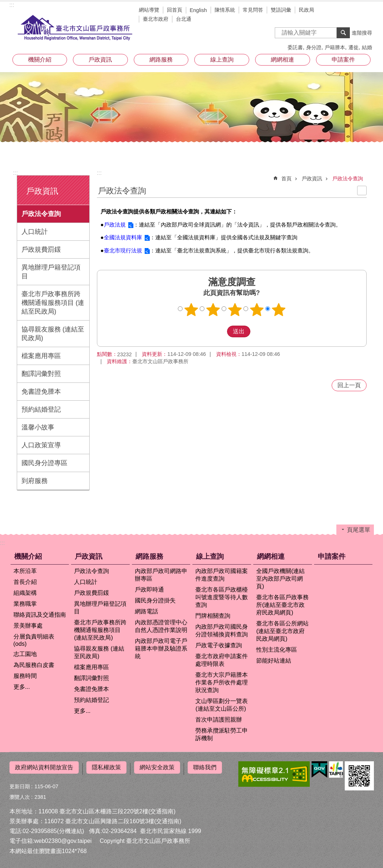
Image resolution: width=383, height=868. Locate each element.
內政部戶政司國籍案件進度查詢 (222, 575)
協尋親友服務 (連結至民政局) (53, 334)
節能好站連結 (274, 661)
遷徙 (353, 47)
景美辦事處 (28, 626)
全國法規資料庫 (123, 237)
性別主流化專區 (277, 650)
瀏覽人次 (20, 794)
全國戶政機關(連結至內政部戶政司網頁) (280, 579)
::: (12, 5)
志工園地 (25, 654)
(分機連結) (71, 828)
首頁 (286, 178)
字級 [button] (356, 11)
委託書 (295, 47)
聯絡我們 (205, 767)
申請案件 (343, 60)
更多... (22, 687)
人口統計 (35, 232)
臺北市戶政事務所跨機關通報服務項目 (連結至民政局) (53, 303)
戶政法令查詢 (41, 214)
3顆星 (235, 310)
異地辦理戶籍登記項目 (51, 272)
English (198, 10)
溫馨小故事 (38, 427)
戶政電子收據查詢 (219, 645)
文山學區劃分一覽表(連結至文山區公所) (222, 705)
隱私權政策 (106, 767)
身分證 (314, 47)
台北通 (184, 19)
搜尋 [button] (343, 33)
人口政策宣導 (41, 445)
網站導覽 (149, 10)
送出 (220, 331)
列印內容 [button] (362, 191)
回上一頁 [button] (349, 385)
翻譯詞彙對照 (41, 374)
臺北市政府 (156, 19)
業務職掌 (25, 604)
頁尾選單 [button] (359, 530)
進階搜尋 (362, 33)
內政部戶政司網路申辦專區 (161, 575)
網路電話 (146, 611)
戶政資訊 (100, 60)
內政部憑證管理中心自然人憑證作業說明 (161, 626)
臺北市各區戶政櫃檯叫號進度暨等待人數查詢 (222, 597)
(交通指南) (162, 808)
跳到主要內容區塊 (4, 4)
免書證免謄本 (41, 392)
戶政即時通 (149, 590)
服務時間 (25, 676)
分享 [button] (367, 11)
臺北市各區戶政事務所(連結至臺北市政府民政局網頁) (282, 605)
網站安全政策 (157, 767)
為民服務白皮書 (34, 665)
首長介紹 (25, 582)
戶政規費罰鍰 (41, 250)
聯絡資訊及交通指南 (40, 615)
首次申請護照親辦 (219, 720)
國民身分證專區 (44, 463)
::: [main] (99, 173)
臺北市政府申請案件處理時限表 (222, 660)
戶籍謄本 (335, 47)
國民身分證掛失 (155, 600)
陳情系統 (225, 10)
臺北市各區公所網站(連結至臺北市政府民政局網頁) (282, 631)
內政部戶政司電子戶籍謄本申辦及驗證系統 (161, 649)
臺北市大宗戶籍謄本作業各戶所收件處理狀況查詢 (222, 682)
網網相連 (282, 60)
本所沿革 (25, 571)
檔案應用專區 (41, 356)
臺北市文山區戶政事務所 (75, 28)
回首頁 (175, 10)
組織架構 (25, 593)
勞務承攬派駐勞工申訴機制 (222, 734)
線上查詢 (222, 60)
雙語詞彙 (281, 10)
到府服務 (35, 481)
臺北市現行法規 (123, 250)
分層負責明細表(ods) (34, 640)
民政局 (306, 10)
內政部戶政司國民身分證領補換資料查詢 (222, 631)
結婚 (367, 47)
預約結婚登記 (41, 409)
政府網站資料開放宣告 (44, 767)
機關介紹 (40, 60)
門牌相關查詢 (213, 616)
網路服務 (161, 60)
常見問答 (253, 10)
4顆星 (257, 310)
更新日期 (20, 783)
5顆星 (278, 310)
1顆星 (191, 310)
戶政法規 (115, 225)
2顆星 (213, 310)
